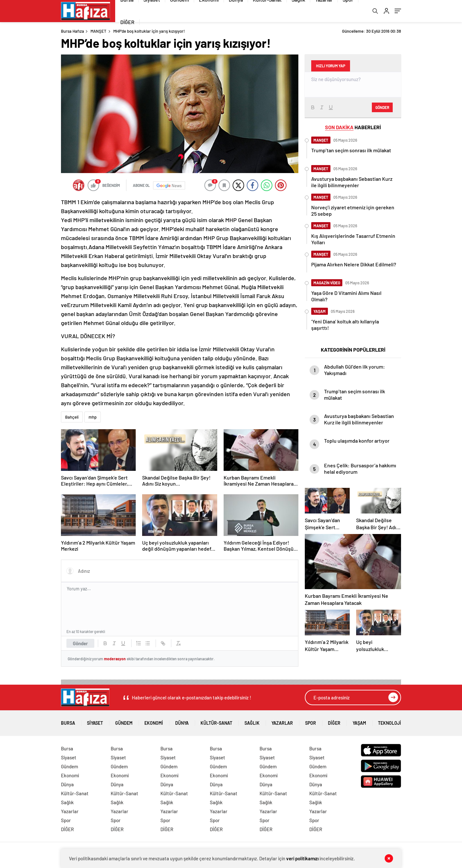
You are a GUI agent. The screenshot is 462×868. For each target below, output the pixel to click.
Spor (311, 721)
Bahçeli (72, 418)
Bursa (68, 721)
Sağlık (252, 721)
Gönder (80, 644)
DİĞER (127, 22)
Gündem (124, 721)
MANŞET (98, 31)
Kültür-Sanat (216, 721)
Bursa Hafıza (73, 31)
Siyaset (95, 721)
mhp (93, 418)
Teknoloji (389, 721)
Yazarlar (282, 721)
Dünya (182, 721)
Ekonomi (154, 721)
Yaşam (359, 721)
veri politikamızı (302, 858)
